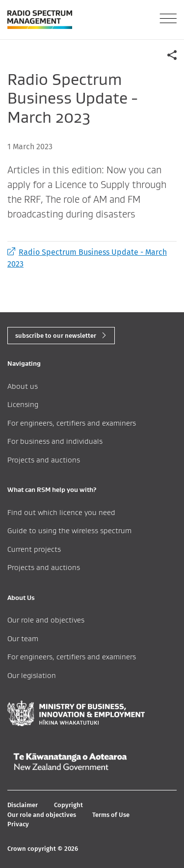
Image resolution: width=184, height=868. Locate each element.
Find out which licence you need (61, 512)
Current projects (34, 549)
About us (23, 386)
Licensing (23, 404)
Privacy (18, 824)
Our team (23, 638)
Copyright (68, 805)
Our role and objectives (46, 620)
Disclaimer (23, 805)
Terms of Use (111, 815)
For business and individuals (55, 441)
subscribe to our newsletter (56, 336)
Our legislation (32, 675)
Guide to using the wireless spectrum (69, 530)
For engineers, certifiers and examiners (72, 423)
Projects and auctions (44, 460)
